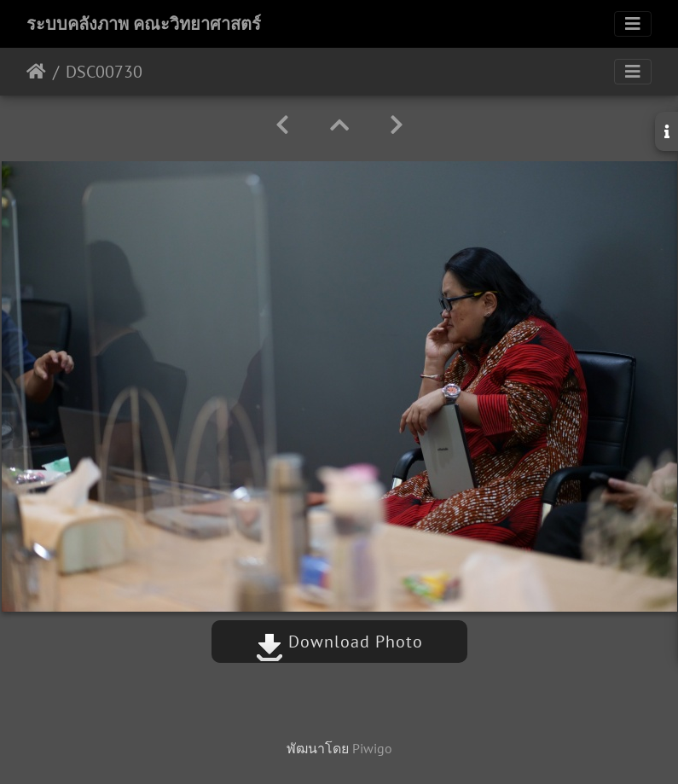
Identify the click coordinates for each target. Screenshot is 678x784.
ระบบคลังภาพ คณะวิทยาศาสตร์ (144, 24)
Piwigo (372, 748)
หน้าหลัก (36, 72)
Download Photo (339, 642)
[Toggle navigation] (633, 24)
